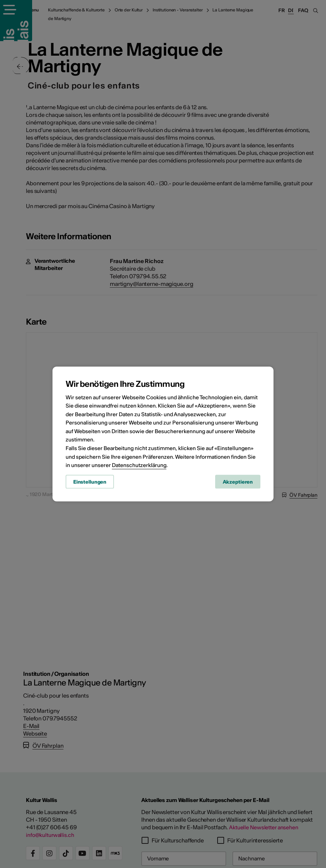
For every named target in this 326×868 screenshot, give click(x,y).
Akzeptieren (238, 483)
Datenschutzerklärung (139, 466)
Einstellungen (90, 483)
